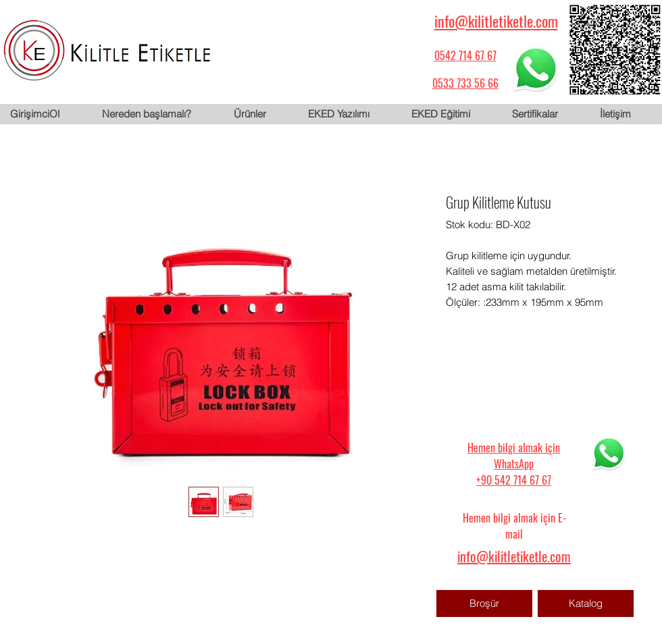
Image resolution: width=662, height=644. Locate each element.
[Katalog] (586, 603)
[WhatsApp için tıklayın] (536, 68)
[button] (260, 114)
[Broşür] (484, 603)
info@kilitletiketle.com (496, 21)
